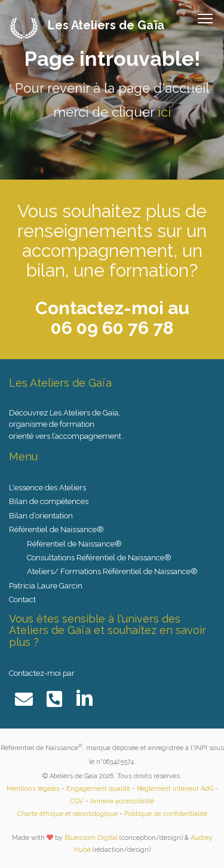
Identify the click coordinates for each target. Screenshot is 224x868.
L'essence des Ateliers (47, 488)
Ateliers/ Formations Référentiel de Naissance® (112, 571)
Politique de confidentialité (166, 814)
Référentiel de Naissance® (74, 544)
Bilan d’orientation (41, 516)
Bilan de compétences (49, 501)
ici (164, 112)
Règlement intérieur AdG (175, 789)
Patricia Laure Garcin (46, 586)
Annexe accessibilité (122, 801)
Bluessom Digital (91, 838)
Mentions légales (33, 789)
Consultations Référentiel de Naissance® (99, 558)
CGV (77, 801)
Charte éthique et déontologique (67, 814)
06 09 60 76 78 (112, 328)
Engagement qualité (98, 789)
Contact (22, 600)
